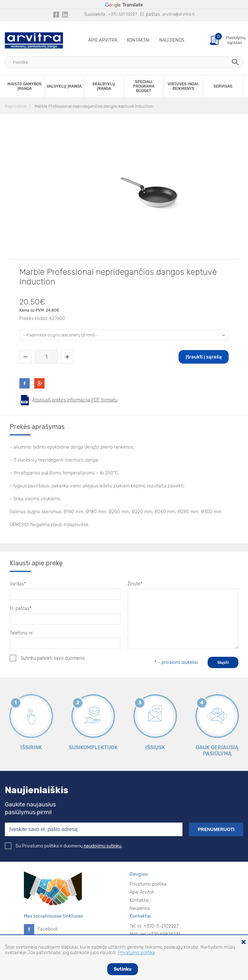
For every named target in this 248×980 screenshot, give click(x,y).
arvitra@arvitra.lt (179, 14)
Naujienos (172, 40)
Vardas (18, 584)
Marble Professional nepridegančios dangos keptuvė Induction (94, 106)
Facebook (48, 929)
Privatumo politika (148, 884)
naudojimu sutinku (102, 846)
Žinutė (135, 584)
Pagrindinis (16, 106)
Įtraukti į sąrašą (204, 357)
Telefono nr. (22, 633)
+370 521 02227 (123, 14)
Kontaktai (138, 40)
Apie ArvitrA (103, 40)
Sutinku (123, 969)
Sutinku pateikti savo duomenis (47, 658)
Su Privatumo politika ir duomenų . (64, 846)
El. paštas (21, 608)
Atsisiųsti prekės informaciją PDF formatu (75, 400)
